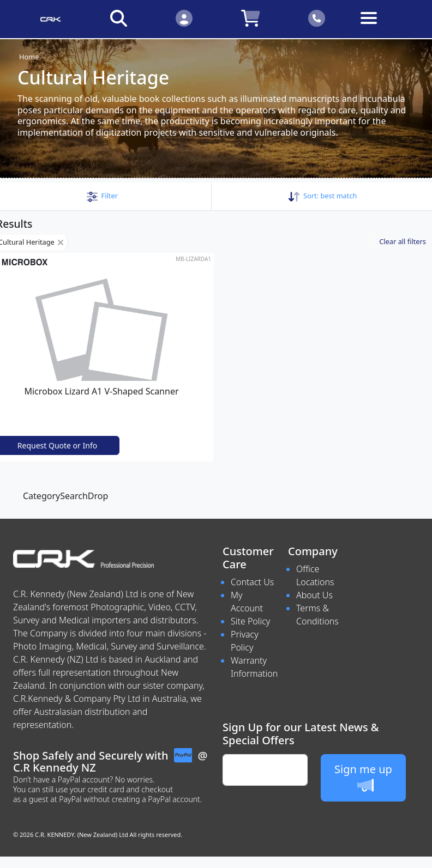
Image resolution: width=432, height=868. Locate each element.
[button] (102, 196)
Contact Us (252, 582)
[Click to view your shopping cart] (250, 18)
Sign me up (363, 778)
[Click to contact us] (317, 18)
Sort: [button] (323, 196)
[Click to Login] (184, 18)
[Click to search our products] (118, 18)
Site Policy (250, 621)
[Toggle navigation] (382, 26)
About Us (314, 595)
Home (29, 57)
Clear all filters (403, 241)
